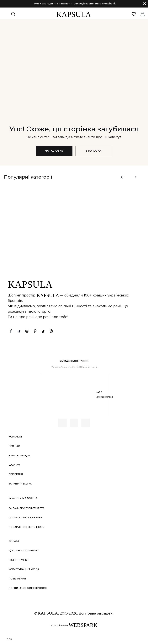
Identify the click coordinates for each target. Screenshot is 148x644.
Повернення (17, 579)
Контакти (15, 437)
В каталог (94, 151)
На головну (54, 151)
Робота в (23, 498)
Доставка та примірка (24, 550)
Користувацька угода (24, 569)
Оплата (14, 541)
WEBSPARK (83, 625)
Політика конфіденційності (28, 588)
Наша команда (19, 456)
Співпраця (16, 474)
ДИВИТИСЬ (33, 241)
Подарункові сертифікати (27, 527)
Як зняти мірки (19, 560)
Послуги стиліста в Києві (26, 518)
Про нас (14, 446)
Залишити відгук (20, 484)
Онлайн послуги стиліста (26, 508)
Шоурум (14, 465)
